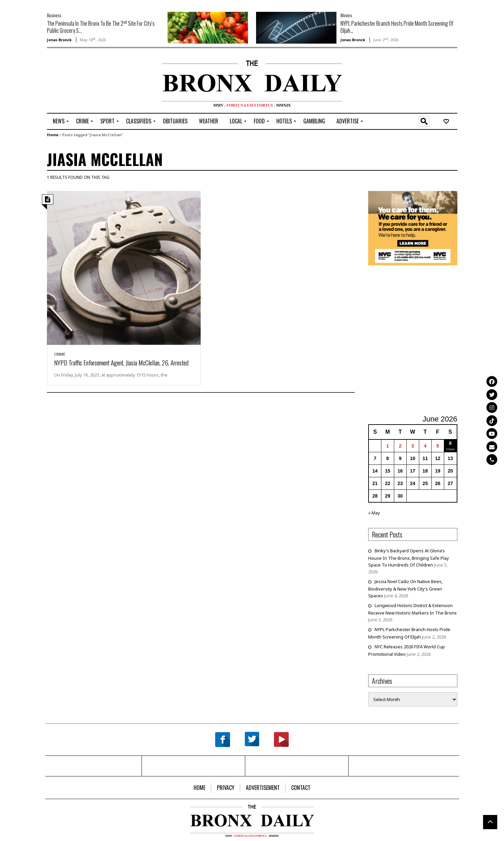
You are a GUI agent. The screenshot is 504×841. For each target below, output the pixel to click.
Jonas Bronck (59, 40)
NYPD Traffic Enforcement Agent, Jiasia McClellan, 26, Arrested (121, 362)
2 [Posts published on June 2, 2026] (400, 446)
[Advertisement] (86, 81)
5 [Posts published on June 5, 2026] (438, 446)
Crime (60, 354)
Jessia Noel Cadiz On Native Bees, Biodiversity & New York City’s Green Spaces (405, 588)
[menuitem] (59, 121)
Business (54, 15)
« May (374, 513)
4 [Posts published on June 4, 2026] (425, 446)
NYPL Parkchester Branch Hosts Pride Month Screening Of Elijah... (397, 27)
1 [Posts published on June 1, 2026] (388, 446)
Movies (346, 15)
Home (53, 135)
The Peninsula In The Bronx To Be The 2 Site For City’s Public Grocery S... (101, 27)
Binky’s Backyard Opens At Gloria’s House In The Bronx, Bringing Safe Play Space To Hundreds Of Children (409, 558)
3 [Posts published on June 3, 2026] (413, 446)
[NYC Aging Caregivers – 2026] (413, 227)
